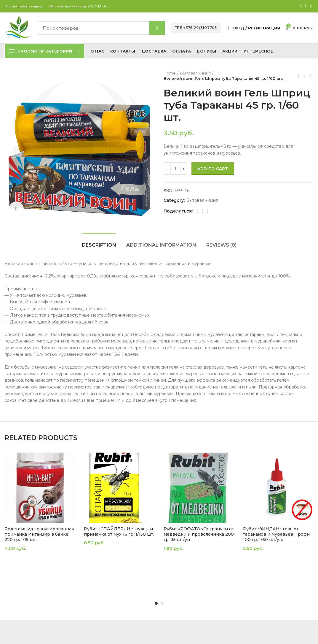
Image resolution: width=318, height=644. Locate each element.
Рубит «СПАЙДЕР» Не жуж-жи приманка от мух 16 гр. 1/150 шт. (119, 532)
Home (170, 73)
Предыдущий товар (299, 76)
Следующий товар (311, 76)
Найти (157, 28)
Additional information (161, 245)
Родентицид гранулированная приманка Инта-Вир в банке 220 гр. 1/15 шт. (39, 534)
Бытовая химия (195, 73)
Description (99, 245)
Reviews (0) (221, 245)
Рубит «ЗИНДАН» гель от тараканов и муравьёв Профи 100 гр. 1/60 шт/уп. (276, 534)
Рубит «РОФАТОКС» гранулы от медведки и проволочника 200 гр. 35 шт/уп (199, 534)
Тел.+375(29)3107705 (196, 28)
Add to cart (213, 169)
